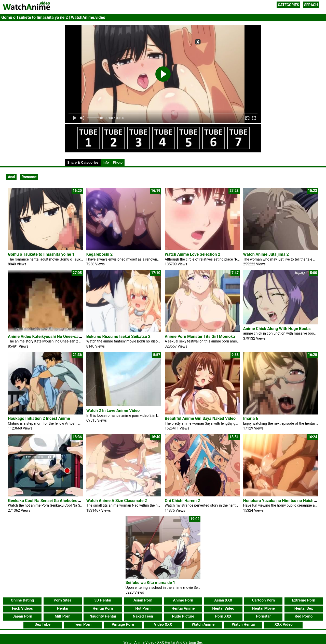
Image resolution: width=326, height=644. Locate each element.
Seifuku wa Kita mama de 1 (150, 583)
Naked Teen (143, 616)
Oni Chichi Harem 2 (182, 501)
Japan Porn (22, 616)
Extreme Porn (303, 600)
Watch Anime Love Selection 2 (193, 254)
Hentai (63, 608)
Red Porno (304, 616)
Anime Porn (183, 600)
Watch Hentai (243, 624)
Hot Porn (143, 608)
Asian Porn (143, 600)
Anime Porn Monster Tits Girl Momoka (200, 337)
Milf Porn (63, 616)
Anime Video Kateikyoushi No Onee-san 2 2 (48, 337)
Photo (118, 162)
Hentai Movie (263, 608)
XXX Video (284, 624)
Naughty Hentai (103, 616)
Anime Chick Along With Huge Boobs (277, 329)
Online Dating (23, 600)
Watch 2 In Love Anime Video (113, 411)
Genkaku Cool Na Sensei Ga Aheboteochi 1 (47, 501)
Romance (29, 177)
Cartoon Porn (264, 600)
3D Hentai (103, 600)
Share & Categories (83, 162)
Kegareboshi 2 (99, 254)
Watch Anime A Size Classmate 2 (117, 501)
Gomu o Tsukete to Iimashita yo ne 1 (41, 254)
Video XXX (163, 624)
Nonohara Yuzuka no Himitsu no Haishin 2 (282, 501)
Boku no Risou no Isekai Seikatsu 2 (118, 337)
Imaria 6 (251, 418)
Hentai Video (223, 608)
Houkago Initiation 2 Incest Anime (39, 418)
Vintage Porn (123, 624)
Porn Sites (63, 600)
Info (106, 162)
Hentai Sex (304, 608)
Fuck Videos (23, 608)
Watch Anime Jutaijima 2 (266, 254)
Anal (11, 177)
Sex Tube (43, 624)
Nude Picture (183, 616)
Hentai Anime (183, 608)
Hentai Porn (103, 608)
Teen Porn (83, 624)
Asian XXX (223, 600)
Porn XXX (223, 616)
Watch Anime (203, 624)
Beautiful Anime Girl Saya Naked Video (200, 418)
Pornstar (263, 616)
